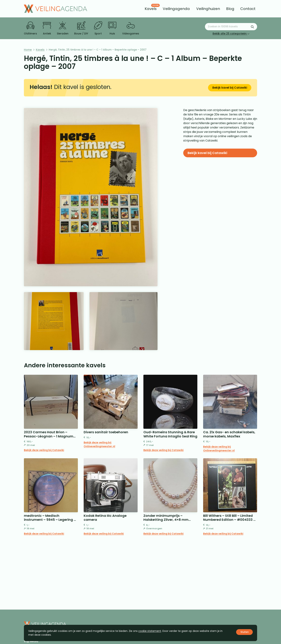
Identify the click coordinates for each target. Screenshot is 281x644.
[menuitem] (151, 9)
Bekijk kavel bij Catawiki (230, 88)
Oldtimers (30, 28)
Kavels (40, 50)
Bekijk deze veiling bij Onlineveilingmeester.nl (99, 444)
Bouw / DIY (81, 28)
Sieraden (63, 28)
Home (28, 50)
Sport (98, 28)
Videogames (131, 28)
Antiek (47, 28)
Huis (112, 28)
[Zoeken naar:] (231, 27)
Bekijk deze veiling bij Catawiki (44, 450)
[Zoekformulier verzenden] (252, 27)
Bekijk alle (231, 34)
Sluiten (245, 632)
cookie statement (150, 631)
